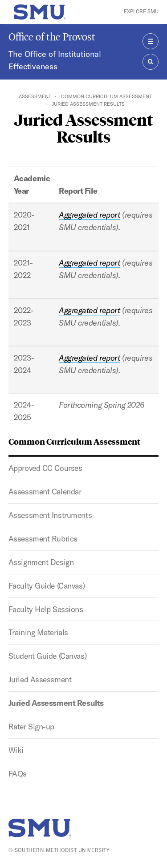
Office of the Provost (52, 37)
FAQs (18, 774)
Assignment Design (41, 562)
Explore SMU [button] (141, 12)
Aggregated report (90, 215)
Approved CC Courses (45, 468)
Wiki (16, 750)
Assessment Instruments (50, 515)
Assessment (35, 96)
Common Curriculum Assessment (106, 96)
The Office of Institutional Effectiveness (55, 60)
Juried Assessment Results (56, 703)
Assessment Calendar (45, 492)
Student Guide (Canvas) (47, 656)
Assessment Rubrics (43, 539)
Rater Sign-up (31, 727)
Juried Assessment (40, 679)
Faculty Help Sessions (46, 609)
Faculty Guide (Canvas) (47, 586)
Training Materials (38, 632)
